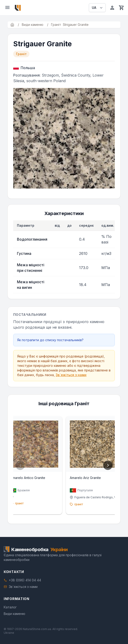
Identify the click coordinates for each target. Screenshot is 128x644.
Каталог (10, 607)
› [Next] (108, 465)
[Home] (18, 8)
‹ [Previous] (20, 465)
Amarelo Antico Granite (28, 478)
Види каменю (14, 614)
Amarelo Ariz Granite (85, 478)
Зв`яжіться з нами (71, 375)
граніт (19, 503)
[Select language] (97, 8)
